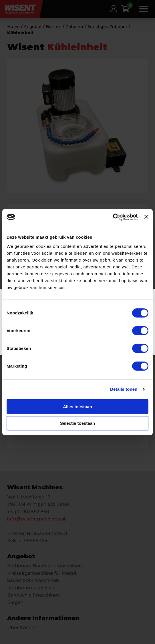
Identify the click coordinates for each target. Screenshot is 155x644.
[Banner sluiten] (146, 217)
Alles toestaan (77, 406)
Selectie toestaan (78, 423)
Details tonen (124, 389)
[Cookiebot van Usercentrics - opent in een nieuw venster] (113, 217)
